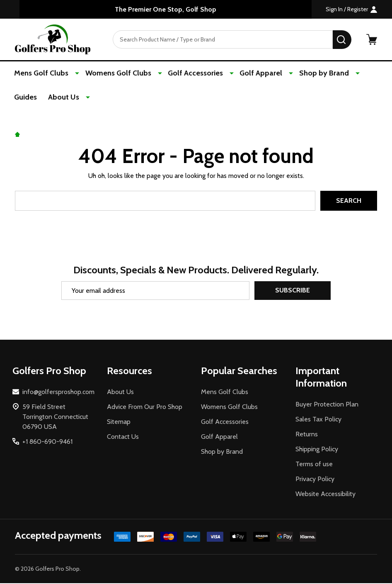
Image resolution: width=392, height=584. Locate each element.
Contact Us (123, 437)
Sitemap (119, 422)
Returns (307, 435)
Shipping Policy (317, 450)
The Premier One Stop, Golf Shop (166, 9)
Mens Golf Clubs (42, 73)
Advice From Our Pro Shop (145, 408)
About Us (30, 98)
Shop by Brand (311, 73)
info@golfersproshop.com (58, 393)
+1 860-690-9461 (47, 442)
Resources (129, 371)
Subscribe (293, 291)
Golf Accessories (189, 73)
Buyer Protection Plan (327, 405)
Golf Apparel (251, 73)
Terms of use (314, 465)
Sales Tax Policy (318, 420)
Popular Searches (239, 371)
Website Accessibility (325, 495)
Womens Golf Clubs (115, 73)
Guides (360, 73)
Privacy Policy (315, 480)
